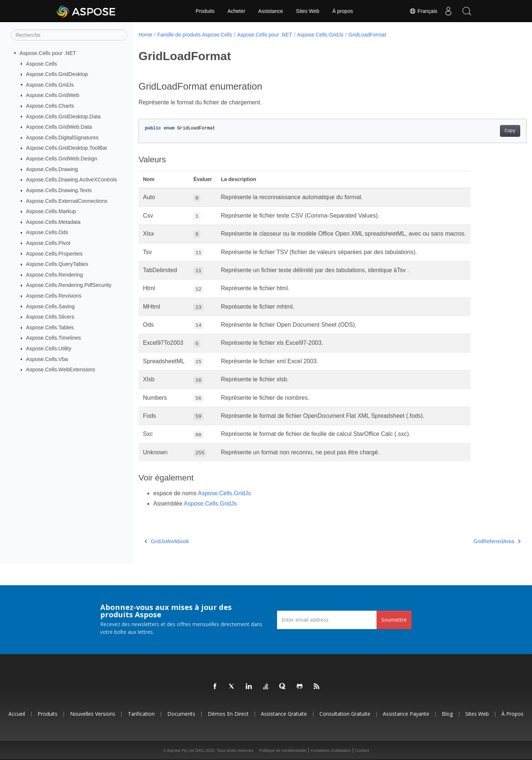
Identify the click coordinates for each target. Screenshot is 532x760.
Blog (447, 714)
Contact (362, 750)
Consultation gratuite (345, 714)
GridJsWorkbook (167, 541)
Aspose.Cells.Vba (47, 359)
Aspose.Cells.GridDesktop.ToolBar (67, 148)
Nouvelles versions (93, 714)
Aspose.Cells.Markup (51, 211)
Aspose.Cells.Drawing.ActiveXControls (72, 180)
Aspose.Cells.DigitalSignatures (62, 138)
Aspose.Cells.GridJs (50, 85)
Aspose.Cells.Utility (49, 348)
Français (423, 11)
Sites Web (308, 11)
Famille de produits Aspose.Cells (195, 35)
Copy (483, 131)
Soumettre (394, 620)
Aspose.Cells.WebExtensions (61, 369)
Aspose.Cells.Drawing (52, 169)
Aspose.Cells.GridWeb (53, 95)
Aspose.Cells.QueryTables (57, 264)
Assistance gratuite (284, 714)
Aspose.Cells (42, 63)
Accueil (17, 714)
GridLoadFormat (367, 35)
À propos (343, 11)
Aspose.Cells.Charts (50, 106)
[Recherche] (69, 35)
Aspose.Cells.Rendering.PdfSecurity (69, 285)
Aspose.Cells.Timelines (54, 338)
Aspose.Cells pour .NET (48, 53)
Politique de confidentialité (283, 750)
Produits (205, 11)
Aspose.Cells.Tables (50, 327)
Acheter (236, 11)
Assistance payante (406, 714)
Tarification (141, 714)
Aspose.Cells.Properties (55, 253)
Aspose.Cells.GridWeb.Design (62, 159)
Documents (181, 714)
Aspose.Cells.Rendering (55, 275)
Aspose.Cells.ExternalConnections (67, 201)
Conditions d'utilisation (331, 750)
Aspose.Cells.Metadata (53, 222)
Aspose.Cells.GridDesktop (57, 74)
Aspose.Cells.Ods (47, 232)
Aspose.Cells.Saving (50, 306)
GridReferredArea (470, 541)
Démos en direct (228, 714)
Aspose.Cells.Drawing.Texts (59, 190)
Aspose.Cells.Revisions (54, 296)
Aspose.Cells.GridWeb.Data (59, 127)
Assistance (271, 11)
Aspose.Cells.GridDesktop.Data (63, 116)
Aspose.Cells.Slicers (50, 317)
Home (145, 35)
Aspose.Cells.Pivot (48, 243)
